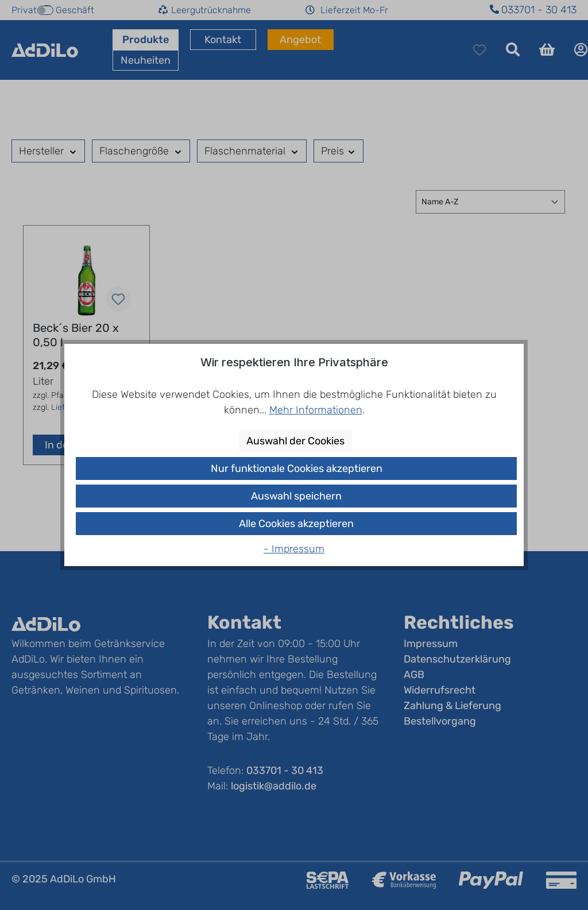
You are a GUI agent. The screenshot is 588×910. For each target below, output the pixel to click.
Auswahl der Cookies (295, 441)
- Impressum (294, 549)
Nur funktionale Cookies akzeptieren (297, 468)
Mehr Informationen (316, 410)
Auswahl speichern (296, 496)
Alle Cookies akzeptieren (296, 524)
